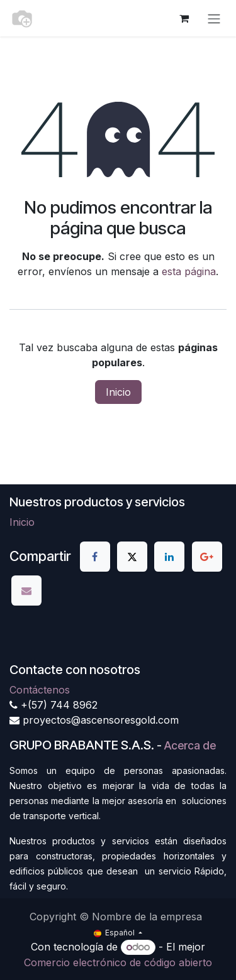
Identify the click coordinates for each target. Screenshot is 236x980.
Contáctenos (40, 690)
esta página (189, 271)
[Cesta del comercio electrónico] (184, 18)
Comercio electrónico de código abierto (118, 962)
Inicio (118, 392)
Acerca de (190, 745)
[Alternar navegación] (214, 18)
